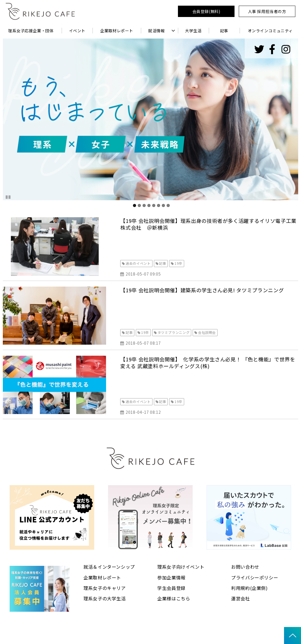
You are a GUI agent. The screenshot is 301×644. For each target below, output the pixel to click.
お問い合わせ (245, 567)
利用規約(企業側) (250, 588)
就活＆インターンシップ (109, 567)
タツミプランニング (174, 332)
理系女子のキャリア (105, 588)
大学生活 (193, 31)
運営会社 (241, 598)
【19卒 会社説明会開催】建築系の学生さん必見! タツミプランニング (202, 290)
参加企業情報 (171, 577)
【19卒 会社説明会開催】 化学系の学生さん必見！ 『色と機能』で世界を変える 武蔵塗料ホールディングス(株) (208, 362)
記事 (224, 31)
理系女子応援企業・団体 (31, 31)
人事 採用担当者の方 (267, 11)
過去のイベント (138, 263)
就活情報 (156, 31)
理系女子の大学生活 (105, 598)
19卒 (179, 263)
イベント (77, 31)
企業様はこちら (174, 598)
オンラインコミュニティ (270, 31)
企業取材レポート (117, 31)
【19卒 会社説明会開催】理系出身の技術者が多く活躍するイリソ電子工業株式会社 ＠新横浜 (208, 224)
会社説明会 (207, 332)
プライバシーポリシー (255, 577)
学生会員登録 (171, 588)
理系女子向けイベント (181, 567)
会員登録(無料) (206, 11)
